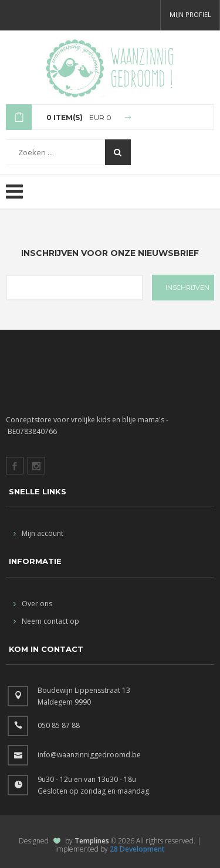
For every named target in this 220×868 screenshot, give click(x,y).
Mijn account (38, 533)
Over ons (33, 604)
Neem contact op (46, 621)
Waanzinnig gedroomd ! (142, 67)
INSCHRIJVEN (187, 288)
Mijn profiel (190, 14)
